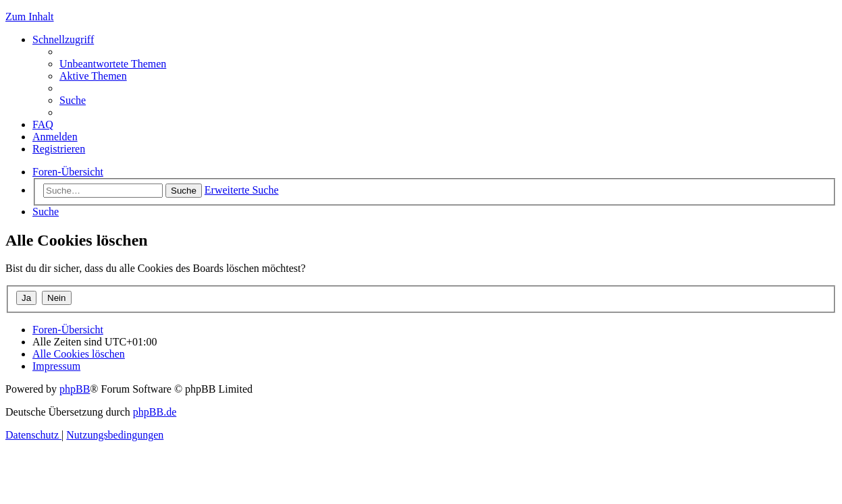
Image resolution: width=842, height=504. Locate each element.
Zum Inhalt (30, 17)
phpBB (75, 389)
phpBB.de (155, 412)
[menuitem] (113, 64)
